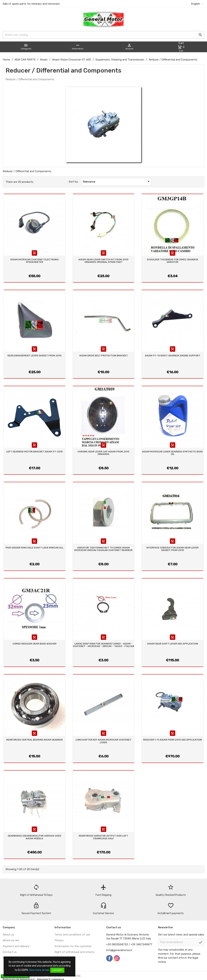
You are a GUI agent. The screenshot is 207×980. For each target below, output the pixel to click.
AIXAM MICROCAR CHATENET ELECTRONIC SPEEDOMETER (35, 261)
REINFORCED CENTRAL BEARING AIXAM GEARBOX (35, 740)
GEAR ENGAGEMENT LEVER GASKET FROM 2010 (34, 356)
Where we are (11, 940)
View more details (39, 970)
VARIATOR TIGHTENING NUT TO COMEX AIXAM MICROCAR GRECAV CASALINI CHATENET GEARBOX (103, 549)
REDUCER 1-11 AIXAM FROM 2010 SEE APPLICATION (172, 740)
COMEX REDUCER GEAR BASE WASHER (35, 644)
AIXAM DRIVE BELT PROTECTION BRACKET (104, 356)
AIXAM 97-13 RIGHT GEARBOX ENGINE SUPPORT (173, 356)
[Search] (104, 35)
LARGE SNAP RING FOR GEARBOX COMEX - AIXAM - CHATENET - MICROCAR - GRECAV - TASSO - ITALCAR (104, 645)
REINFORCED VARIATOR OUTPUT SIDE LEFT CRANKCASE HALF (103, 837)
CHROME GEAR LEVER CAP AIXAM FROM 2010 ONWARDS (103, 453)
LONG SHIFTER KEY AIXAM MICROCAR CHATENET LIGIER (103, 741)
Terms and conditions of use (72, 935)
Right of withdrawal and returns (74, 952)
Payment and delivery (16, 946)
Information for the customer (73, 946)
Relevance (117, 181)
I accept (57, 970)
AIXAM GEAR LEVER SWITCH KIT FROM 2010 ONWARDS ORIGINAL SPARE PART (103, 261)
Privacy (59, 940)
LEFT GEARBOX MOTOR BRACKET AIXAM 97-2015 (34, 452)
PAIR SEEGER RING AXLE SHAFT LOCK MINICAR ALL (34, 548)
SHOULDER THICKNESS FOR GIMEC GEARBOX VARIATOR (173, 261)
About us (8, 935)
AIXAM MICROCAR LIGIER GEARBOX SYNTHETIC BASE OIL (172, 453)
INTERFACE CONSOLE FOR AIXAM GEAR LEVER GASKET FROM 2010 (172, 549)
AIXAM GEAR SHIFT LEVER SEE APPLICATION (173, 644)
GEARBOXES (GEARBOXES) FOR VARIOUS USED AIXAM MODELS (34, 837)
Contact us (10, 952)
